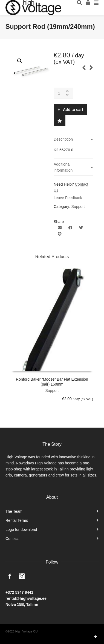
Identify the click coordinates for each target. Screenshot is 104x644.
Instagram (22, 576)
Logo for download (21, 529)
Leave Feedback (68, 198)
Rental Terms (17, 520)
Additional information (63, 167)
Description (63, 139)
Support (78, 207)
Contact (12, 539)
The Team (14, 511)
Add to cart (73, 110)
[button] (20, 61)
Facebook (10, 576)
